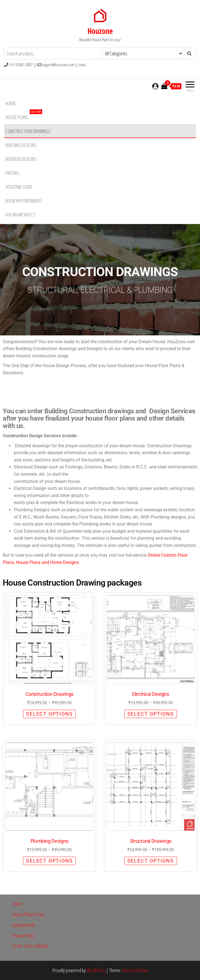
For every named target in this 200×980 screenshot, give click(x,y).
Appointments (24, 925)
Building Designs (21, 145)
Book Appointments (24, 201)
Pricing (12, 173)
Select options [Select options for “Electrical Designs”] (151, 714)
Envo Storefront (135, 970)
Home (11, 103)
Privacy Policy (23, 935)
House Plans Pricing (28, 914)
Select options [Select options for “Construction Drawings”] (49, 714)
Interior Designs (21, 159)
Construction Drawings (28, 131)
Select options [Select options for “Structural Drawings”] (151, 861)
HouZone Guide (19, 187)
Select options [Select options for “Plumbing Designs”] (49, 861)
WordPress (96, 970)
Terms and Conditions (30, 946)
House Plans (24, 115)
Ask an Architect (20, 215)
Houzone (100, 31)
